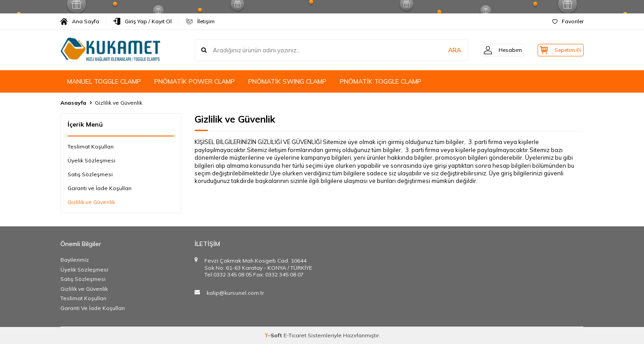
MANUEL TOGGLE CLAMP (104, 81)
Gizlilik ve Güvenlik (91, 202)
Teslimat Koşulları (91, 147)
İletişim (200, 21)
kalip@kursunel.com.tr (235, 293)
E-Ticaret (295, 335)
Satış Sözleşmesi (90, 174)
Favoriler (568, 21)
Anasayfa (73, 103)
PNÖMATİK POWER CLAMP (195, 81)
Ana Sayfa (80, 21)
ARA (444, 50)
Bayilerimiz (75, 260)
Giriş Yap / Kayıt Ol (142, 21)
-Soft (274, 335)
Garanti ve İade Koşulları (100, 188)
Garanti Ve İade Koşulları (93, 308)
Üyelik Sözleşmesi (91, 160)
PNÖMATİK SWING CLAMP (287, 81)
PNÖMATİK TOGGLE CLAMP (381, 81)
